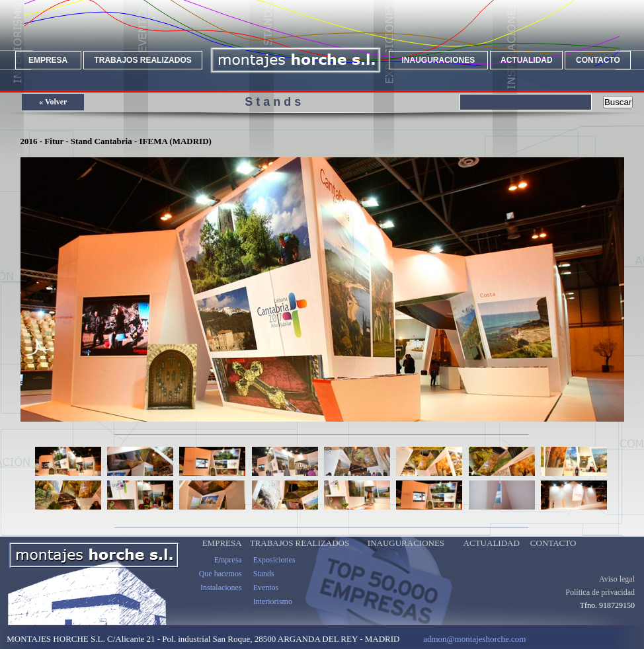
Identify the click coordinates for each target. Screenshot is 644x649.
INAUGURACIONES (439, 60)
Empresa (228, 560)
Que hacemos (221, 574)
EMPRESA (48, 60)
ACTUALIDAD (527, 60)
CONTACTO (598, 60)
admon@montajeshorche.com (474, 639)
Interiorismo (273, 601)
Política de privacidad (600, 592)
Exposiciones (274, 560)
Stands (264, 574)
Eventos (266, 588)
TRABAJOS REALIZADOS (142, 60)
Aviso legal (617, 579)
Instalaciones (221, 588)
